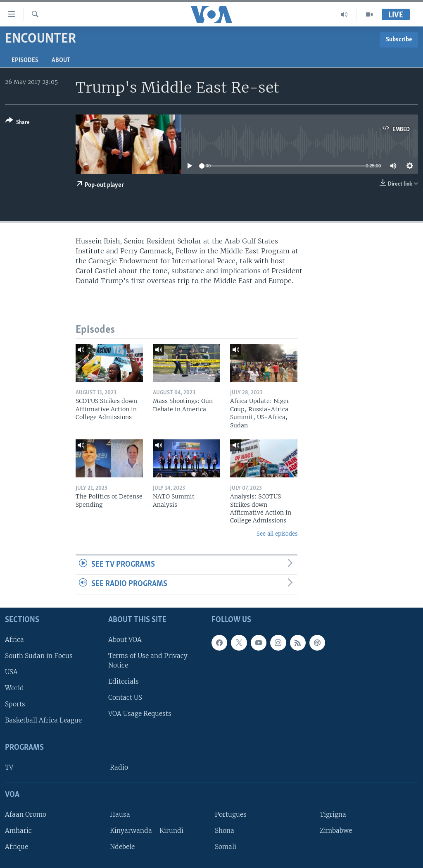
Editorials (124, 681)
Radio (119, 767)
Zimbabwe (336, 831)
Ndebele (122, 847)
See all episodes (277, 534)
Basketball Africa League (43, 720)
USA (11, 672)
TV (9, 767)
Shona (225, 831)
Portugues (231, 814)
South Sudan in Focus (39, 656)
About (61, 60)
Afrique (17, 847)
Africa (14, 639)
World (14, 688)
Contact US (125, 697)
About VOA (125, 639)
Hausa (120, 814)
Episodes (25, 60)
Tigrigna (333, 814)
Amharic (18, 831)
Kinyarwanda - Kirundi (147, 831)
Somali (226, 847)
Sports (15, 704)
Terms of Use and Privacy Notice (148, 661)
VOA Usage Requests (140, 714)
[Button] (18, 123)
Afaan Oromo (26, 814)
